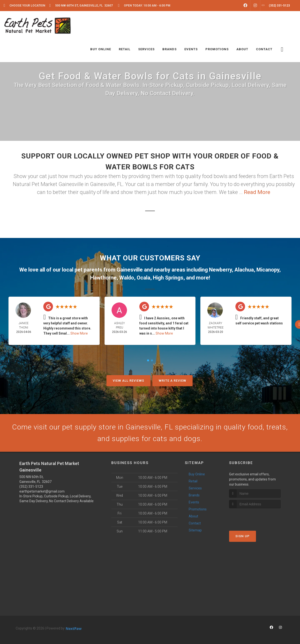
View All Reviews (128, 381)
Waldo (127, 278)
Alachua (244, 270)
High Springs (168, 278)
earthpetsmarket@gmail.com (42, 491)
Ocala (143, 278)
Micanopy (268, 270)
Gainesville (130, 270)
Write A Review (172, 381)
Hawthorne (103, 278)
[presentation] (255, 517)
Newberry (220, 270)
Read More (257, 192)
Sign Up (243, 536)
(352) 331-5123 (31, 487)
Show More (79, 333)
